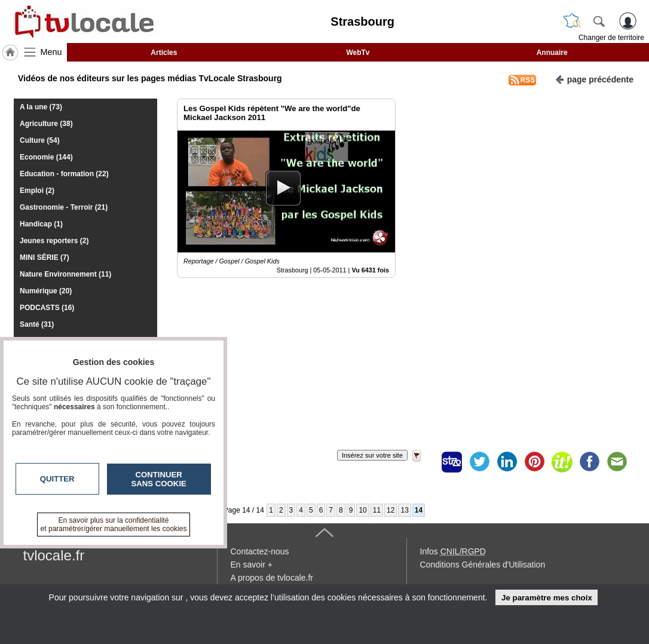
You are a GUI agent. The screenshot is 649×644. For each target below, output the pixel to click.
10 (362, 510)
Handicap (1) (41, 224)
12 (391, 510)
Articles (164, 53)
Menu (51, 52)
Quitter (57, 479)
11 (377, 510)
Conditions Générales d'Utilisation (483, 565)
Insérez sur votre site (372, 455)
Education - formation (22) (64, 174)
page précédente (594, 79)
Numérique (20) (46, 291)
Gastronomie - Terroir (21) (64, 207)
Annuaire (552, 53)
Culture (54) (40, 140)
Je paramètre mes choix (547, 598)
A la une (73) (41, 107)
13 (404, 510)
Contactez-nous (260, 551)
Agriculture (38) (46, 124)
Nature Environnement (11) (65, 274)
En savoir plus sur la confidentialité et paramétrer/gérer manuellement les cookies (114, 525)
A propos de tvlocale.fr (272, 578)
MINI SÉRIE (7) (45, 257)
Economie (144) (46, 157)
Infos (453, 551)
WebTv (358, 53)
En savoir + (252, 565)
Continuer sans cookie (159, 479)
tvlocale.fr (54, 555)
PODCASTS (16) (47, 308)
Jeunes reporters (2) (54, 241)
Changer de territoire (611, 38)
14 (419, 510)
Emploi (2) (37, 191)
